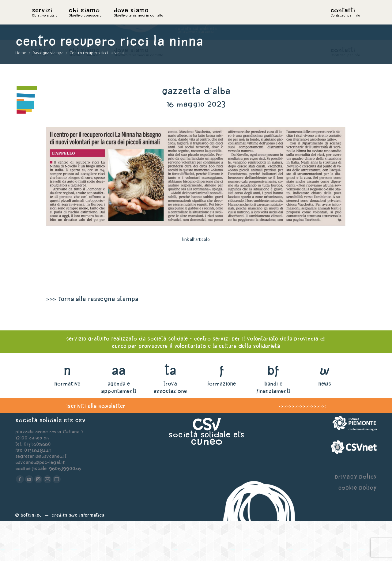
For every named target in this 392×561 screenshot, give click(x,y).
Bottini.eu (31, 555)
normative (67, 423)
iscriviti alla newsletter (96, 446)
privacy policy (356, 516)
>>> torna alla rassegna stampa (92, 339)
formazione (222, 423)
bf (273, 410)
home (39, 20)
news (325, 423)
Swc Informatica (87, 555)
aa (119, 410)
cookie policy (357, 527)
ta (170, 410)
